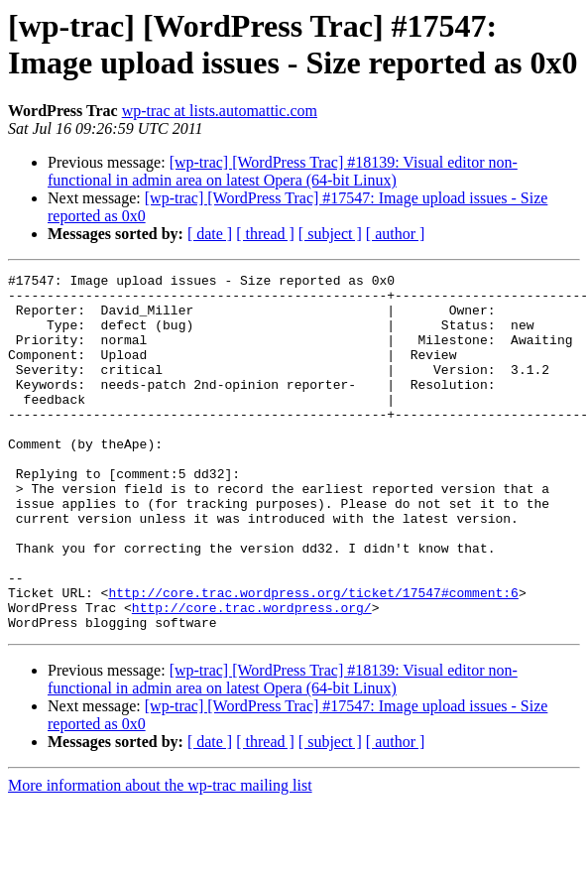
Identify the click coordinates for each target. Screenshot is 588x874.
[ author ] (396, 234)
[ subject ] (330, 234)
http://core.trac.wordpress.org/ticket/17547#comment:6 (313, 658)
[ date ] (210, 234)
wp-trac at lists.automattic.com (220, 111)
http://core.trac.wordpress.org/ (252, 676)
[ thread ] (265, 234)
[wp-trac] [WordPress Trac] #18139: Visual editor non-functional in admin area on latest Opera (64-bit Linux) (283, 171)
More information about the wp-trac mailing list (160, 857)
